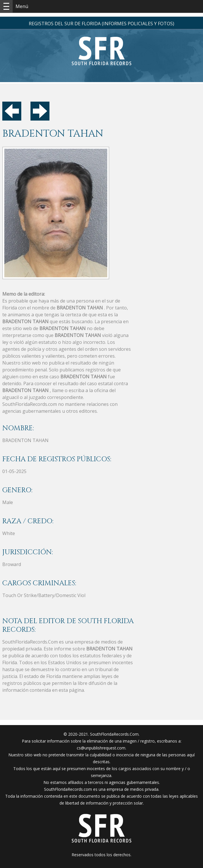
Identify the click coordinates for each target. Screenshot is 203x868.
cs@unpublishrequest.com (101, 748)
